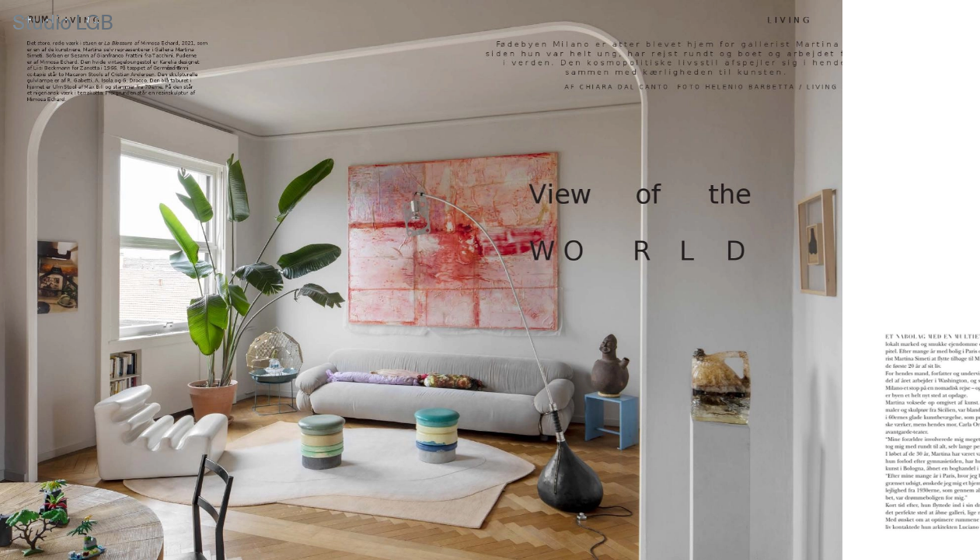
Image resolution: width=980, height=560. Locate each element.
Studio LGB (63, 24)
